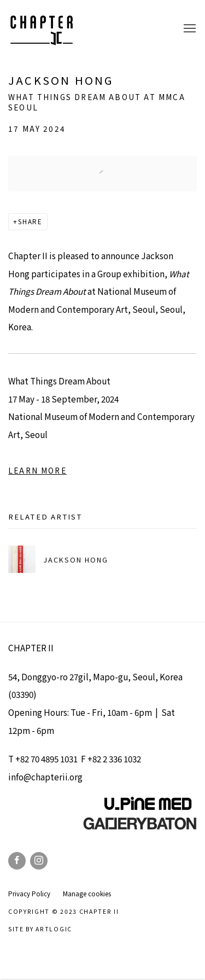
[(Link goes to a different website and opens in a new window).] (140, 827)
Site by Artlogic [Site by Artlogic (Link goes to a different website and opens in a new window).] (40, 929)
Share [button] (30, 221)
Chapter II (41, 29)
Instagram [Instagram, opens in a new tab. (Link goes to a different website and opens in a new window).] (39, 861)
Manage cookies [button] (87, 894)
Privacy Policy (29, 894)
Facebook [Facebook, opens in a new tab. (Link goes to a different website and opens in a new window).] (17, 861)
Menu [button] (189, 29)
